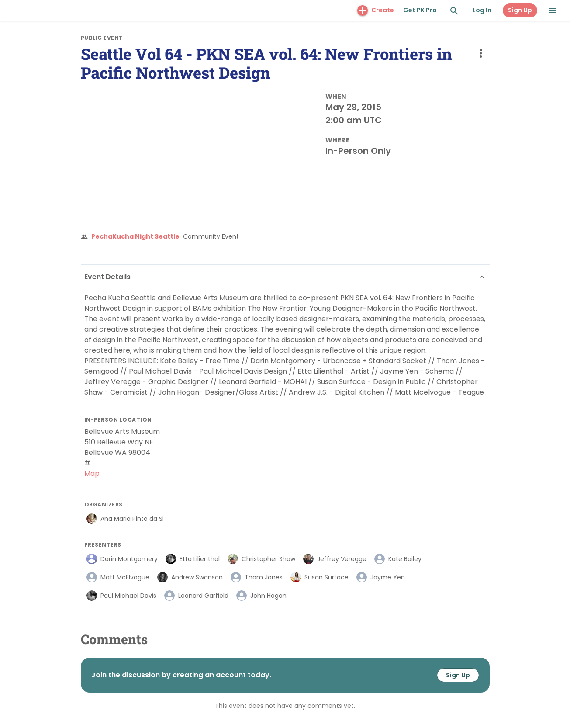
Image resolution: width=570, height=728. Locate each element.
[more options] (481, 53)
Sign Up (520, 10)
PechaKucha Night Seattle (135, 236)
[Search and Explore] (454, 11)
